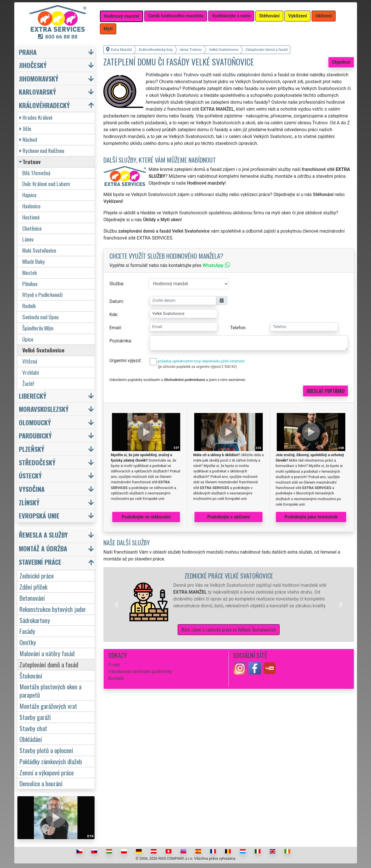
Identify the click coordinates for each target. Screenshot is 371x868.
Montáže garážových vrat (48, 706)
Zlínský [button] (29, 502)
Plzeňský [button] (32, 449)
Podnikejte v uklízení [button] (229, 517)
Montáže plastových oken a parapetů (50, 691)
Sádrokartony (35, 620)
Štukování (31, 676)
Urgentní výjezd (125, 361)
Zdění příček (33, 587)
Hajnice (29, 195)
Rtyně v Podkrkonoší (42, 295)
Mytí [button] (108, 29)
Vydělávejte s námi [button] (231, 16)
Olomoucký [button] (35, 422)
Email (115, 328)
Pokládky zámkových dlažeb (51, 761)
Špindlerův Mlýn (38, 328)
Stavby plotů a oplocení (46, 750)
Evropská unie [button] (39, 515)
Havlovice (31, 206)
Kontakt (116, 678)
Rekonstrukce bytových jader (53, 609)
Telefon (238, 328)
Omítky (28, 642)
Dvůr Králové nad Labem (46, 184)
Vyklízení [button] (298, 16)
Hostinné (31, 217)
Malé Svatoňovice (39, 250)
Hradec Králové (36, 117)
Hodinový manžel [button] (122, 16)
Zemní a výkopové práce (47, 772)
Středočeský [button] (37, 462)
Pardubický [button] (35, 435)
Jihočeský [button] (33, 65)
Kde (113, 315)
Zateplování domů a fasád (49, 664)
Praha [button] (28, 52)
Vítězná (30, 361)
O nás (114, 665)
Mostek (30, 273)
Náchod (28, 139)
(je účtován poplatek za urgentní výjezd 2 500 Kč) (197, 367)
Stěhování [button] (269, 16)
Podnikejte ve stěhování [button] (146, 517)
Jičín (25, 128)
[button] (117, 604)
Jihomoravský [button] (39, 78)
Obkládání (31, 739)
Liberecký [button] (33, 396)
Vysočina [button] (32, 489)
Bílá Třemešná (36, 173)
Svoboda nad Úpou (40, 317)
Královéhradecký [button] (44, 105)
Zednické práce (37, 575)
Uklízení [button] (324, 16)
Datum (116, 301)
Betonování (32, 598)
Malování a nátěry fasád (47, 653)
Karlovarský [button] (37, 92)
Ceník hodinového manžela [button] (176, 16)
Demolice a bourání (41, 783)
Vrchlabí (31, 372)
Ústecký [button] (30, 475)
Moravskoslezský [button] (44, 409)
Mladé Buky (34, 261)
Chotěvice (32, 228)
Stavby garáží (35, 717)
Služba (116, 284)
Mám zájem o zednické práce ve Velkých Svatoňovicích (229, 630)
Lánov (28, 239)
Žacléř (28, 383)
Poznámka (120, 341)
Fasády (27, 631)
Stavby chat (33, 728)
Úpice (28, 339)
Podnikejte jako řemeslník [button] (311, 517)
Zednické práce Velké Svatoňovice (229, 575)
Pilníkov (30, 284)
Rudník (29, 306)
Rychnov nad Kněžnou (42, 150)
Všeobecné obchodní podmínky (140, 672)
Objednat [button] (341, 62)
